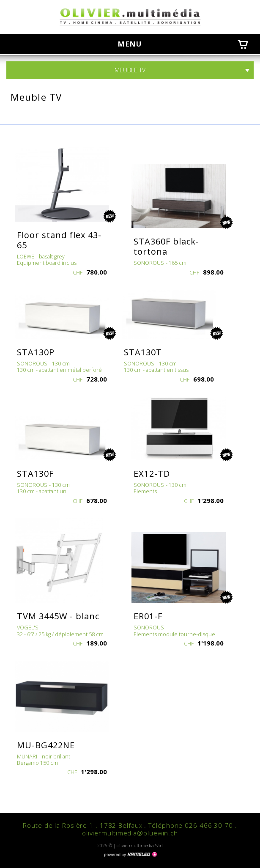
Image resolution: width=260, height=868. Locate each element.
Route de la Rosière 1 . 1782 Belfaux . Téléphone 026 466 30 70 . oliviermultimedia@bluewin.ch (130, 829)
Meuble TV (130, 70)
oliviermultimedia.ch (130, 17)
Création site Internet (130, 854)
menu (134, 44)
